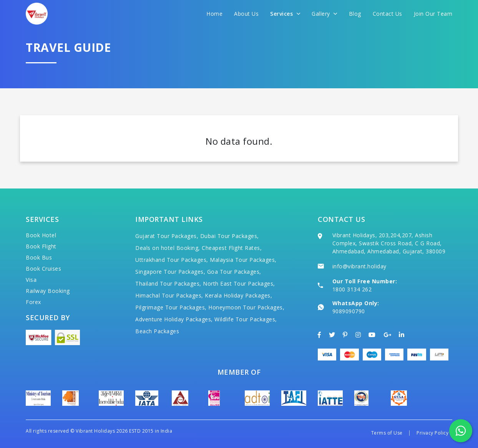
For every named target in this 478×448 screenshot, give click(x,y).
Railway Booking (48, 291)
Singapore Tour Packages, (170, 272)
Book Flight (41, 246)
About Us (246, 14)
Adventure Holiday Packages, (174, 319)
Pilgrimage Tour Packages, (171, 307)
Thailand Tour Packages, (168, 284)
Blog (355, 14)
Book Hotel (41, 235)
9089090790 (349, 311)
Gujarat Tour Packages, (167, 236)
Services (285, 14)
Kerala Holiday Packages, (238, 295)
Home (214, 14)
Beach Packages (157, 331)
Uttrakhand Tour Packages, (172, 260)
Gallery (324, 14)
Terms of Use (387, 433)
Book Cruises (43, 269)
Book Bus (39, 257)
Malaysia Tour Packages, (243, 260)
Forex (33, 302)
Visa (31, 280)
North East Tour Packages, (239, 284)
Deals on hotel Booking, (168, 248)
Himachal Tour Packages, (169, 295)
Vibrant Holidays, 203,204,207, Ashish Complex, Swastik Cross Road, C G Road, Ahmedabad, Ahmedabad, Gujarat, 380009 (389, 243)
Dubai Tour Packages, (230, 236)
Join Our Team (433, 14)
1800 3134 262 (352, 289)
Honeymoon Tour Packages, (246, 307)
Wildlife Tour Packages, (246, 319)
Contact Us (388, 14)
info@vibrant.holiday (359, 266)
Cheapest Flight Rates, (232, 248)
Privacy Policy (432, 433)
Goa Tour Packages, (234, 272)
